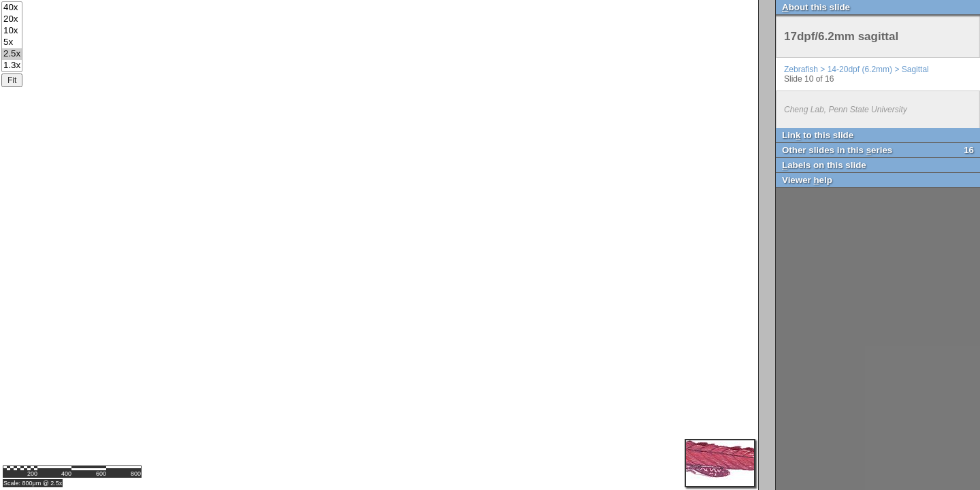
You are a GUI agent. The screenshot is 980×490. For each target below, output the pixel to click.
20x (12, 19)
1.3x (12, 66)
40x (12, 8)
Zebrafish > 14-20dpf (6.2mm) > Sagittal (856, 69)
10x (12, 31)
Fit (12, 80)
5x (12, 43)
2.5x (12, 54)
